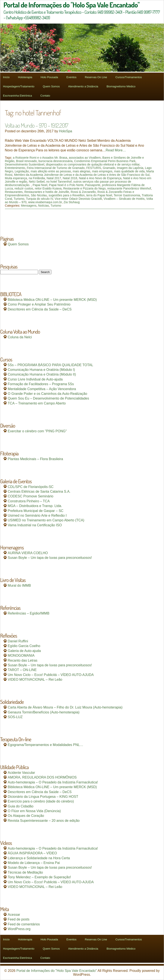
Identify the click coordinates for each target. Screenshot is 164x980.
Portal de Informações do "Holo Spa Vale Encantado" (57, 971)
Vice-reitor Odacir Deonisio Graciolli (78, 199)
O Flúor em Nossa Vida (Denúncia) (34, 811)
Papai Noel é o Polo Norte (66, 185)
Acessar (14, 915)
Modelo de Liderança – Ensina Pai (34, 863)
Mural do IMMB (19, 585)
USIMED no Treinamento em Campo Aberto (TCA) (46, 520)
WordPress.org (19, 929)
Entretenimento (15, 168)
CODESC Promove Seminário (30, 496)
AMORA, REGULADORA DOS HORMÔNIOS (42, 777)
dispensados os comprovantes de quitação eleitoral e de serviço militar (93, 164)
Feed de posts (18, 919)
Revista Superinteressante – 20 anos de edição (44, 821)
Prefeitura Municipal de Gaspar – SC (36, 511)
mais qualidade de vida (129, 171)
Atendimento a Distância (83, 86)
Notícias (43, 206)
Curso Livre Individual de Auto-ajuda (35, 379)
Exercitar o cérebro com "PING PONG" (37, 431)
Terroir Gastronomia (127, 195)
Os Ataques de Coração (26, 816)
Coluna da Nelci (20, 337)
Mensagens (29, 206)
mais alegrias (81, 171)
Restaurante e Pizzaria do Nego (84, 188)
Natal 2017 (54, 178)
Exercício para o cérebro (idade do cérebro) (41, 801)
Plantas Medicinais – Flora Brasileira (35, 459)
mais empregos (102, 171)
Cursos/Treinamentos (129, 77)
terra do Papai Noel (99, 195)
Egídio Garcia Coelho (24, 646)
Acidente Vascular (21, 773)
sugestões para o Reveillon (67, 195)
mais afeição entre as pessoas (51, 171)
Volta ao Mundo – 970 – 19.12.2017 (37, 125)
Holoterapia (25, 77)
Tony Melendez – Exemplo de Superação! (39, 877)
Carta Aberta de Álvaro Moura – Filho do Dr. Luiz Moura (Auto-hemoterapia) (65, 707)
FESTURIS (94, 168)
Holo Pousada (49, 77)
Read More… (116, 150)
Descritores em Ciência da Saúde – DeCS (40, 309)
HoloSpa (65, 131)
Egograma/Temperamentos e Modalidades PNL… (45, 745)
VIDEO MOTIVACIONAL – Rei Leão (35, 679)
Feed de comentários (24, 924)
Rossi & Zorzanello (83, 192)
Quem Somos (51, 86)
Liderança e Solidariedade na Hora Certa (39, 858)
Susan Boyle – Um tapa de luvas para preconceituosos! (50, 558)
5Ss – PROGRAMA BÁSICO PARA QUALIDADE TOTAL (50, 365)
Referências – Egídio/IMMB (29, 613)
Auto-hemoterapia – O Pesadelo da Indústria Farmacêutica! (53, 782)
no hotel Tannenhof (59, 182)
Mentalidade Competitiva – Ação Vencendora (42, 389)
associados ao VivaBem (85, 158)
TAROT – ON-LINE (22, 670)
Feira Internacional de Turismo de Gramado (56, 168)
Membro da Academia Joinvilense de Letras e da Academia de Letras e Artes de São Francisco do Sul (82, 175)
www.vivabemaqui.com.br (45, 202)
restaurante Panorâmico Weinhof (129, 188)
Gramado (109, 168)
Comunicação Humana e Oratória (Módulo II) (42, 374)
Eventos (71, 77)
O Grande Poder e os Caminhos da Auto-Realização (47, 394)
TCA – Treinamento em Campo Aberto (37, 403)
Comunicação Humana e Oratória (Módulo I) (41, 370)
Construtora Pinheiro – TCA (29, 501)
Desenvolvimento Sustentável (25, 164)
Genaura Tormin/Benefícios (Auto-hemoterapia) (44, 712)
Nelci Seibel (37, 182)
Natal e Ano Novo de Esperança (100, 178)
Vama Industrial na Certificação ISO (35, 525)
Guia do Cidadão (20, 806)
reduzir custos (24, 188)
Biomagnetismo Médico (121, 86)
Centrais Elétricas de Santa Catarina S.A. (39, 491)
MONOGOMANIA (21, 656)
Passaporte (93, 185)
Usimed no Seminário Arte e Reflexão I (37, 515)
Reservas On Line (96, 77)
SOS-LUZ (15, 717)
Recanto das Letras (23, 660)
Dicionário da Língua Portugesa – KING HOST (43, 797)
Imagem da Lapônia (130, 168)
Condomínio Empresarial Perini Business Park (105, 161)
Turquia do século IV (39, 199)
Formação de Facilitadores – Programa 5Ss (41, 384)
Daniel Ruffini (18, 641)
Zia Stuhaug (72, 202)
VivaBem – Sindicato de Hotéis (124, 199)
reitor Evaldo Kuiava (48, 188)
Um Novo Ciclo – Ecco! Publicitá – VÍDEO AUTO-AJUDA (51, 675)
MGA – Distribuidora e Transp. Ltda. (35, 506)
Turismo (19, 199)
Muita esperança (16, 178)
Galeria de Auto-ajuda (24, 651)
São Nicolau (39, 195)
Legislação (22, 171)
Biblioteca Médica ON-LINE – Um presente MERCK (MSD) (52, 300)
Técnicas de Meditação (25, 872)
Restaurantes (14, 192)
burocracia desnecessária (56, 161)
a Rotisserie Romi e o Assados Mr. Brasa (40, 158)
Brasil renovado (26, 161)
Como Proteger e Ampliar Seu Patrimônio (39, 304)
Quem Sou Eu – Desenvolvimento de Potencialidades (48, 398)
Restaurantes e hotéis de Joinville (47, 192)
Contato (45, 96)
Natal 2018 (70, 178)
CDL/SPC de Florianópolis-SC (31, 487)
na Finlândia (37, 178)
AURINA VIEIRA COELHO (28, 553)
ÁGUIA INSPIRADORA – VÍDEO (32, 853)
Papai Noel (40, 185)
